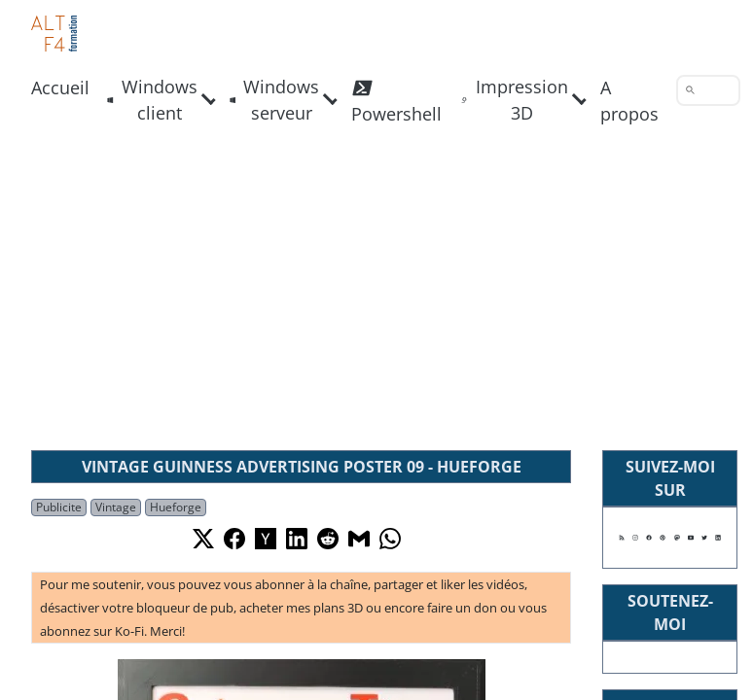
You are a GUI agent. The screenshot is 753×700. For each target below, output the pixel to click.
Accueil (60, 87)
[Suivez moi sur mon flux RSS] (622, 538)
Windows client (152, 100)
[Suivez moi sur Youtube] (691, 538)
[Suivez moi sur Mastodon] (677, 538)
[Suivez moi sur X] (704, 538)
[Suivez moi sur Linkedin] (718, 538)
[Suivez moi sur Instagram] (635, 538)
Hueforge (176, 507)
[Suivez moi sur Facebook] (649, 538)
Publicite (59, 507)
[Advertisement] (376, 289)
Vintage (116, 507)
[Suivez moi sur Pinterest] (663, 538)
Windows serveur (275, 100)
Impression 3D (515, 100)
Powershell (396, 100)
